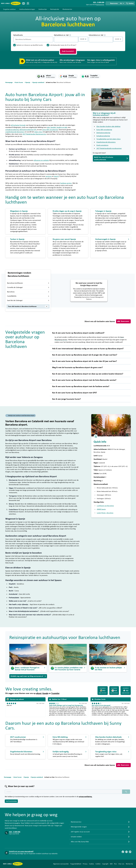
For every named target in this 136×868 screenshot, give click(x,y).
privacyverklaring (86, 797)
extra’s (56, 176)
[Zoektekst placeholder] (63, 792)
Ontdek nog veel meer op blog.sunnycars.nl (28, 676)
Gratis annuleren (102, 145)
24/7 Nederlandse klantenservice (34, 134)
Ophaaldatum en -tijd (62, 35)
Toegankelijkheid (76, 864)
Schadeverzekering (103, 136)
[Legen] (51, 39)
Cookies (91, 864)
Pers (115, 864)
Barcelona (28, 292)
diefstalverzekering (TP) (28, 130)
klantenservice (100, 5)
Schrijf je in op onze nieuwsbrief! (21, 852)
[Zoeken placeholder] (126, 792)
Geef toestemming (11, 801)
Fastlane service (66, 183)
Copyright (105, 864)
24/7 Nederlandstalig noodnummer (109, 148)
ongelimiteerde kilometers (15, 132)
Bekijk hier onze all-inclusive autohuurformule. (111, 158)
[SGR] (28, 3)
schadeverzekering (12, 130)
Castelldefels (28, 296)
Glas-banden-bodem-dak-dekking (108, 126)
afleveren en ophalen (41, 160)
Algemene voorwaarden (61, 864)
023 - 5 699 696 (15, 832)
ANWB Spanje (101, 509)
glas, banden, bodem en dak (57, 127)
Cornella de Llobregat (28, 287)
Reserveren (123, 321)
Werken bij (129, 864)
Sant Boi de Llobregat (28, 300)
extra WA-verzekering (50, 130)
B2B (111, 864)
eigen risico (38, 132)
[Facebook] (123, 852)
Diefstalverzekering (103, 133)
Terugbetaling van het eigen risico (108, 139)
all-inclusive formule (18, 125)
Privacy (85, 864)
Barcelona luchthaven (28, 283)
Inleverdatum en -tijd (97, 35)
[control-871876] (66, 39)
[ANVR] (24, 3)
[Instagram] (126, 852)
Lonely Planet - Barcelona (105, 513)
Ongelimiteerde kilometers (106, 142)
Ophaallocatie (18, 35)
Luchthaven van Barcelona (105, 506)
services (49, 176)
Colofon (98, 864)
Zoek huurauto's (68, 51)
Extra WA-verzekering (104, 130)
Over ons (121, 864)
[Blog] (130, 852)
